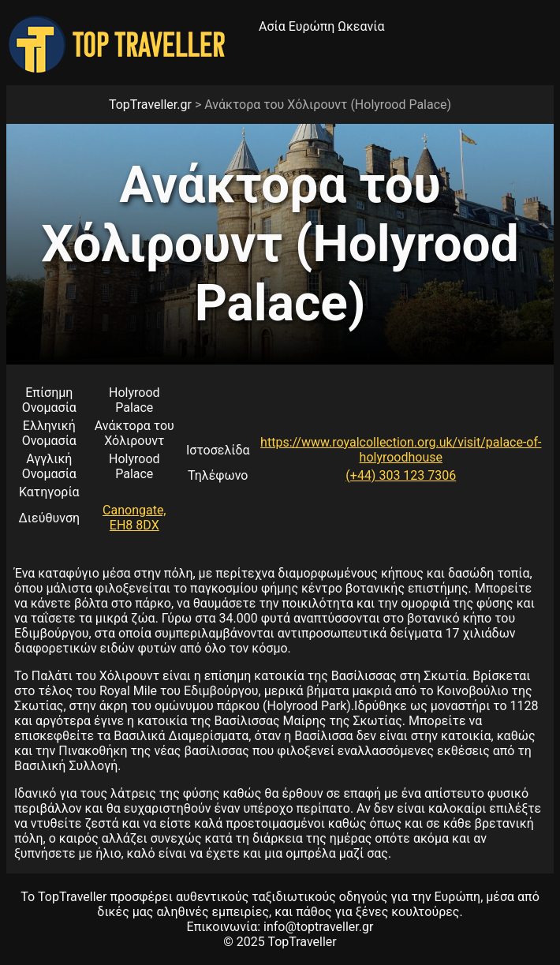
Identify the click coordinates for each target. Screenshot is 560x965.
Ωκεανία (361, 26)
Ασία (272, 26)
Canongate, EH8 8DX (134, 518)
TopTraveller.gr (150, 105)
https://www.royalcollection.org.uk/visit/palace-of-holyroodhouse (401, 450)
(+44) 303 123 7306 (401, 475)
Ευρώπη (312, 26)
